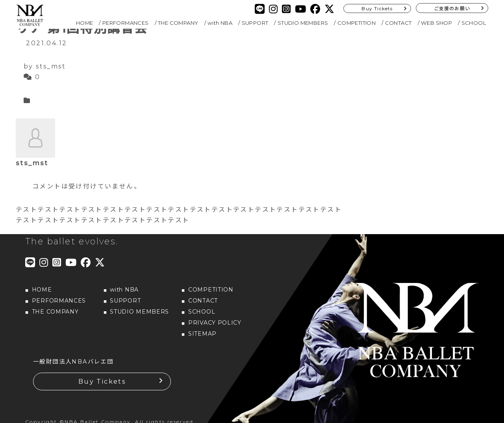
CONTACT (398, 23)
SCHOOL (474, 23)
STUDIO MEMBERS (303, 23)
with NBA (220, 23)
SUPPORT (255, 23)
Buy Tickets (377, 8)
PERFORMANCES (126, 23)
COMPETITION (357, 23)
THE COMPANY (178, 23)
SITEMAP (202, 334)
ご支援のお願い (452, 8)
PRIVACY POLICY (215, 323)
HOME (85, 23)
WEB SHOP (436, 23)
